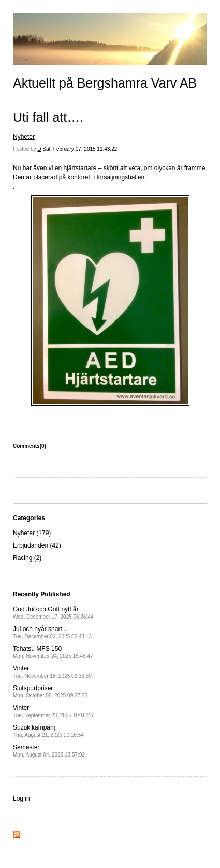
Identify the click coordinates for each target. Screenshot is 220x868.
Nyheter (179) (32, 533)
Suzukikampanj (48, 731)
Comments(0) (30, 446)
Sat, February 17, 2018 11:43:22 (80, 149)
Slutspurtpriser (50, 691)
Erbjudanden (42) (37, 545)
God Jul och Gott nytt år (53, 613)
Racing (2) (27, 558)
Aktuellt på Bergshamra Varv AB (105, 83)
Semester (49, 751)
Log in (21, 799)
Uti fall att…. (48, 117)
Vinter (52, 672)
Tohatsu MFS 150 (53, 652)
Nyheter (24, 137)
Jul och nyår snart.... (52, 632)
